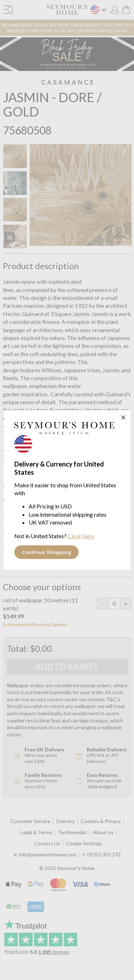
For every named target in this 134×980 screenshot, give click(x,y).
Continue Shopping (46, 552)
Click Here (81, 536)
